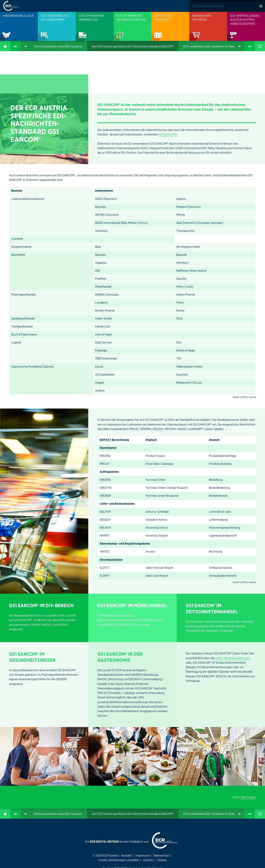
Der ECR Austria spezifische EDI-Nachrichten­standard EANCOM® (133, 46)
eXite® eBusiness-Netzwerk (233, 616)
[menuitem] (19, 26)
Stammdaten (108, 405)
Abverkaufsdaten (111, 517)
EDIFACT (105, 397)
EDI (58, 73)
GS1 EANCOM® (35, 93)
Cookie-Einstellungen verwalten (119, 817)
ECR (31, 65)
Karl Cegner (249, 755)
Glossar (162, 817)
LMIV (141, 655)
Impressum (142, 813)
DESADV (158, 386)
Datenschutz (161, 813)
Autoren (148, 817)
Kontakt (126, 813)
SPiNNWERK (120, 826)
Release (191, 625)
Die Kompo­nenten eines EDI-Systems (58, 46)
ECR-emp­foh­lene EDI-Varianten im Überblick (212, 46)
